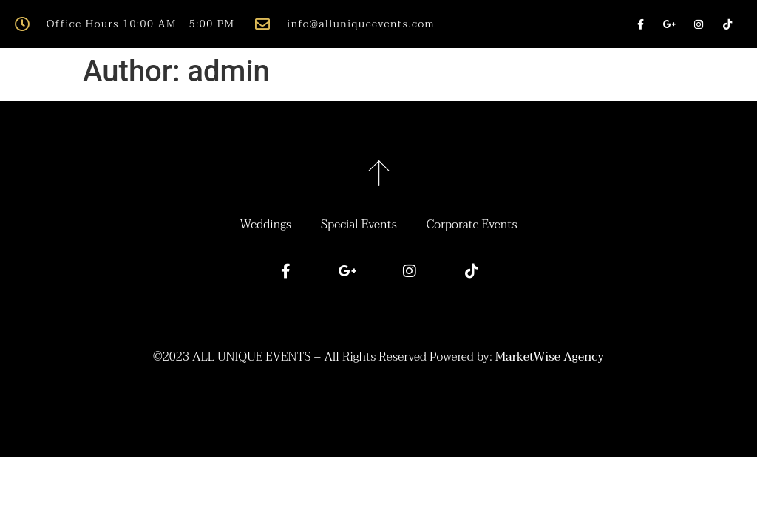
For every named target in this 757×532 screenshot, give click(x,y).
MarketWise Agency (550, 357)
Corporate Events (472, 225)
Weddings (266, 225)
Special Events (359, 225)
